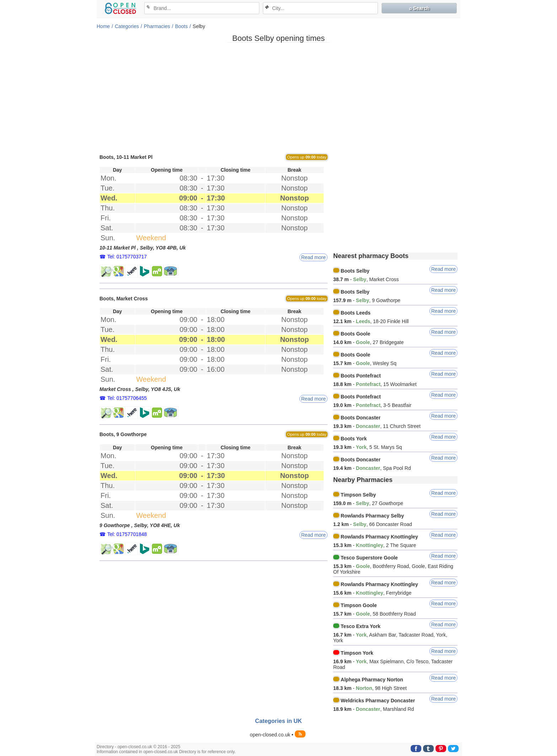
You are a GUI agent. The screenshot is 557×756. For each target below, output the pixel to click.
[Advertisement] (278, 98)
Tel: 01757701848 (127, 534)
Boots (182, 26)
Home (103, 26)
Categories (127, 26)
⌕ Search (419, 8)
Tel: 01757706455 (127, 398)
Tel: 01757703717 (127, 257)
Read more (313, 257)
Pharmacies (157, 26)
